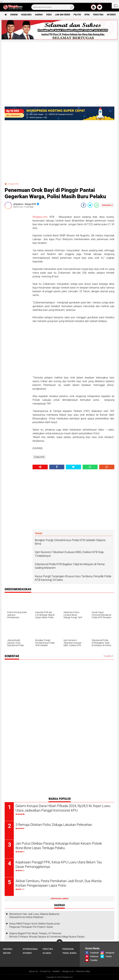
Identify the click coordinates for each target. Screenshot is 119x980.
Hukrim (14, 15)
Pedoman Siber (83, 971)
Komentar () (107, 205)
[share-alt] (40, 467)
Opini (87, 15)
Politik (77, 15)
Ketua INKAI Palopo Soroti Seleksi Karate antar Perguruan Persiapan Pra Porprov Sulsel (35, 925)
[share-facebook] (84, 205)
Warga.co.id (68, 971)
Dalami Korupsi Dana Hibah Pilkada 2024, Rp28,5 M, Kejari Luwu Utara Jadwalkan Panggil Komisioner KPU (63, 808)
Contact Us (45, 971)
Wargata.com (40, 217)
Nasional (8, 949)
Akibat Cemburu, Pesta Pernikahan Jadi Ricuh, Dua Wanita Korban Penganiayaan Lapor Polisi (59, 883)
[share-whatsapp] (97, 205)
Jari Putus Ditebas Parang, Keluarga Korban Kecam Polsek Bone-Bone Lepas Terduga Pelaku (59, 846)
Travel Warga (69, 953)
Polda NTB (13, 184)
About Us (33, 971)
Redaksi (56, 971)
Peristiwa (98, 15)
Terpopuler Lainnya (59, 899)
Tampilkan (108, 656)
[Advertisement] (17, 258)
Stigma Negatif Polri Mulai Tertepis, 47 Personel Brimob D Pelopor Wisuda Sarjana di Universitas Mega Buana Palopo (47, 935)
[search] (53, 7)
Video (49, 15)
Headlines (26, 15)
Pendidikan (68, 949)
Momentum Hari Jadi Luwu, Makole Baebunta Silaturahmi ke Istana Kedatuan (34, 916)
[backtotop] (59, 942)
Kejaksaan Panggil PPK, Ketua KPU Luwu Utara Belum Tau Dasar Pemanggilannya (59, 864)
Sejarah (47, 953)
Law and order (63, 15)
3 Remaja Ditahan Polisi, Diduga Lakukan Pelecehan (54, 825)
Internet (112, 15)
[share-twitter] (90, 205)
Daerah (39, 15)
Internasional (30, 949)
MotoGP (7, 953)
